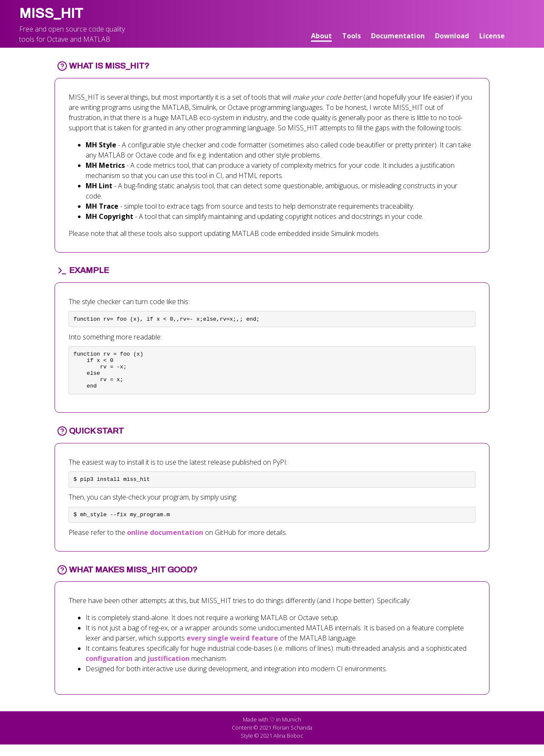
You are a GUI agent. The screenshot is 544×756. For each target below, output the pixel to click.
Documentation (398, 36)
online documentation (165, 544)
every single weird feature (232, 650)
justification (168, 670)
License (492, 36)
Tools (351, 36)
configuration (109, 670)
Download (452, 36)
